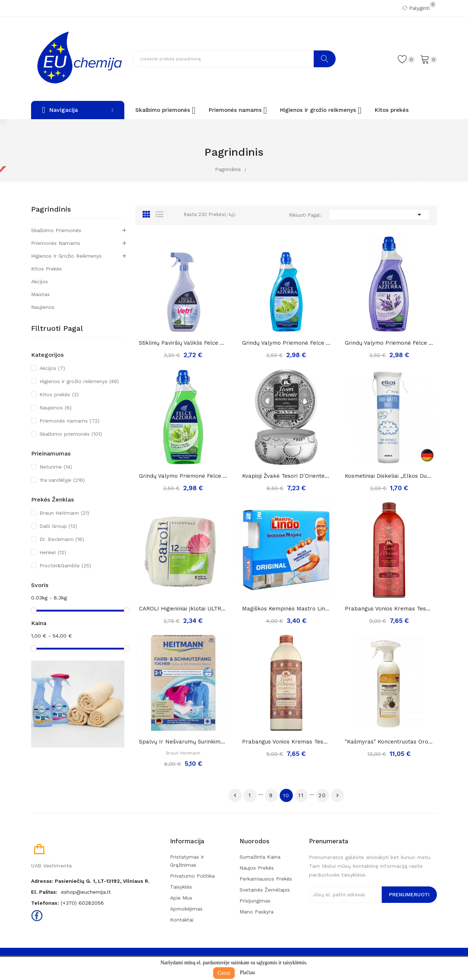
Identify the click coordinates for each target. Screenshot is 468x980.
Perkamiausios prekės (266, 879)
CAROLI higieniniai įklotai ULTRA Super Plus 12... (183, 609)
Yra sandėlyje (62, 480)
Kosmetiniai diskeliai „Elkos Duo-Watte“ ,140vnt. (389, 476)
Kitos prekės (46, 269)
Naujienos (43, 307)
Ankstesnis (235, 795)
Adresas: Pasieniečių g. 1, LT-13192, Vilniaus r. (90, 881)
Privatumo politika (192, 876)
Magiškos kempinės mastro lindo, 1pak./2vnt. (286, 609)
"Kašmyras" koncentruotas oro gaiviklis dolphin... (389, 742)
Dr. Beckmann (62, 539)
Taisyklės (181, 887)
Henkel (53, 552)
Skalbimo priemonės (56, 230)
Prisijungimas (255, 901)
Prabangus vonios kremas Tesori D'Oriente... (286, 742)
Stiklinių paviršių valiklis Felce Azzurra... (183, 343)
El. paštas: (44, 892)
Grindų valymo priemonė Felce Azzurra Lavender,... (389, 343)
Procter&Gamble (65, 565)
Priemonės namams (56, 243)
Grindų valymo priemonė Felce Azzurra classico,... (286, 343)
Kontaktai (182, 920)
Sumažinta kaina (260, 857)
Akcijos (39, 281)
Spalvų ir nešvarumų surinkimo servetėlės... (183, 742)
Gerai (224, 973)
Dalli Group (58, 526)
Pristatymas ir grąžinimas (187, 861)
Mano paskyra (256, 912)
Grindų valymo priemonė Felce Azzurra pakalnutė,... (183, 476)
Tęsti (337, 795)
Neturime (56, 467)
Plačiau (247, 973)
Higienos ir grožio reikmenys (66, 256)
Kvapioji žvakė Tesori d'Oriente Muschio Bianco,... (286, 476)
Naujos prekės (257, 868)
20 (322, 795)
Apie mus (181, 898)
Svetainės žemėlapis (265, 890)
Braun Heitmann (64, 513)
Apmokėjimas (186, 909)
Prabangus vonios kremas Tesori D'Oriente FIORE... (389, 609)
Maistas (40, 294)
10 (286, 795)
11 (301, 795)
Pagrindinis (51, 209)
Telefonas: (45, 903)
